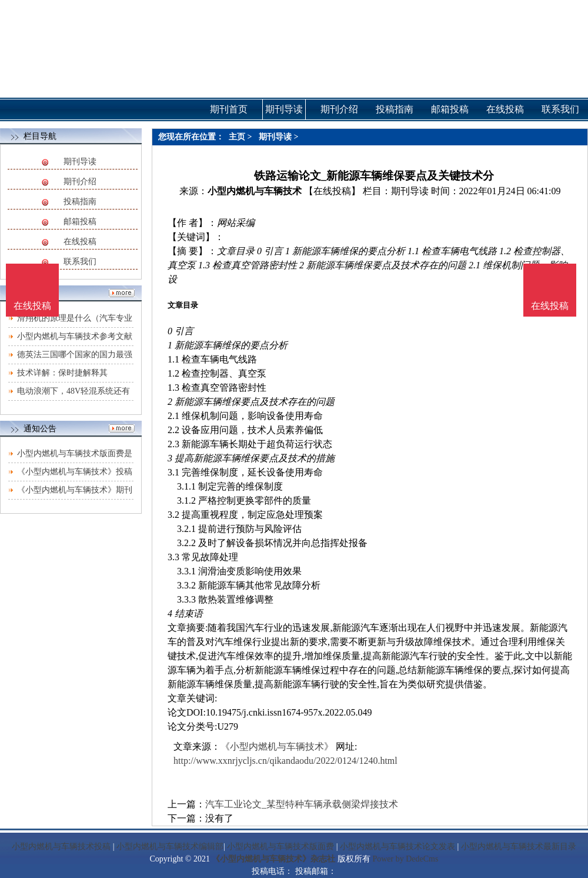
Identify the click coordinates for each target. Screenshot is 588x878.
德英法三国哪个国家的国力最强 (75, 355)
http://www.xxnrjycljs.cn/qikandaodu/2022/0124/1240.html (285, 761)
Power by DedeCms (405, 859)
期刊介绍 (80, 182)
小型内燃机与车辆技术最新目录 (519, 847)
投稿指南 (80, 202)
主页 (237, 137)
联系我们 (80, 262)
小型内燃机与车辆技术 (255, 191)
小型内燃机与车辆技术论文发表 (397, 847)
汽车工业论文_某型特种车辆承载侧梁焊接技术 (302, 804)
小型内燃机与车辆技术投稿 (61, 847)
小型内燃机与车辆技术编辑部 (170, 847)
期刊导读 (80, 162)
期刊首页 (229, 109)
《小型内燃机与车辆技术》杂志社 (273, 859)
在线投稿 (80, 242)
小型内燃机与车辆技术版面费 (280, 847)
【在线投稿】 (332, 191)
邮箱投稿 (80, 222)
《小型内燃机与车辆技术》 (277, 746)
